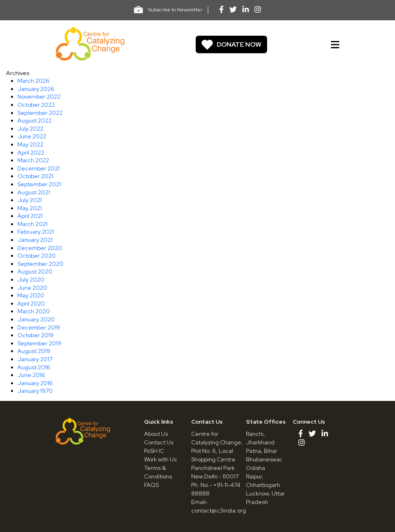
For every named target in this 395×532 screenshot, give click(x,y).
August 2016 (34, 367)
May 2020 (31, 295)
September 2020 (40, 264)
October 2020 (37, 256)
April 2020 (31, 304)
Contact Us (159, 442)
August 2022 (35, 121)
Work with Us (160, 459)
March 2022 (33, 160)
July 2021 (30, 200)
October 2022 (36, 105)
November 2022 (39, 97)
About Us (156, 434)
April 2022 (31, 153)
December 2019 (39, 327)
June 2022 (32, 136)
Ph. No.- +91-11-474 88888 (216, 489)
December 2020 (40, 248)
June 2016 (31, 375)
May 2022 (30, 144)
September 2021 (39, 184)
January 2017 (35, 359)
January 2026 (36, 89)
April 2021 (30, 216)
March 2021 (32, 224)
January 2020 (36, 319)
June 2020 (32, 288)
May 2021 (30, 208)
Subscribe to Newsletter (168, 10)
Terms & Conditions (158, 472)
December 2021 (39, 168)
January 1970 (35, 391)
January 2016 (35, 383)
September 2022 (40, 113)
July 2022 (30, 129)
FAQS (151, 485)
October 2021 (35, 176)
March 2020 (34, 311)
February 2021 (36, 232)
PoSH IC (154, 451)
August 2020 (35, 271)
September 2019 (39, 343)
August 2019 (34, 351)
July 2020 (31, 280)
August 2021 (34, 192)
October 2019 (36, 335)
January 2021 (35, 240)
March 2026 (33, 81)
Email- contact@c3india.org (219, 506)
